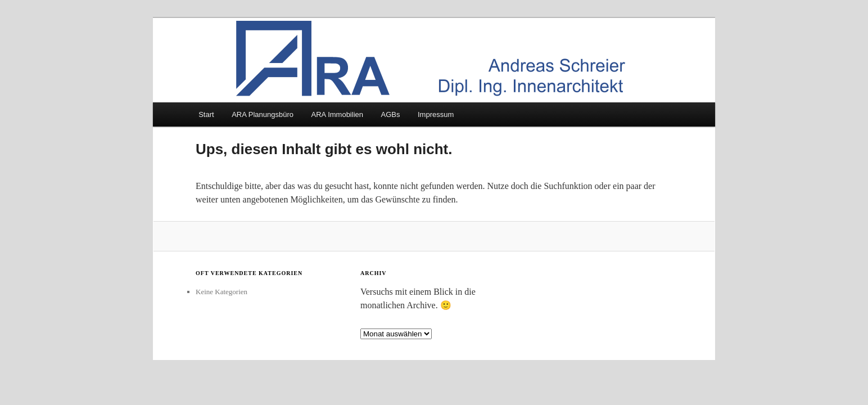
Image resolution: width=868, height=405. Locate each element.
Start (206, 114)
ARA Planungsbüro (263, 114)
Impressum (436, 114)
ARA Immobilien (337, 114)
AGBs (391, 114)
